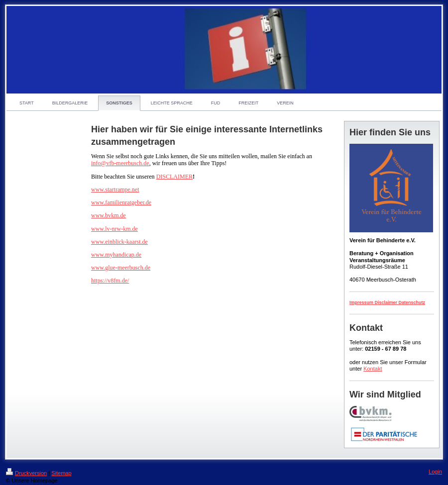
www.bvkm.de (109, 215)
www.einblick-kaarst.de (119, 242)
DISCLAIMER (174, 177)
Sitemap (61, 473)
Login (435, 472)
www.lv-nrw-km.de (114, 229)
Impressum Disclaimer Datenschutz (387, 302)
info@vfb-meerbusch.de (120, 163)
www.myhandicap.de (116, 255)
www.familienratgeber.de (121, 202)
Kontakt (373, 369)
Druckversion (26, 473)
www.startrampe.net (115, 190)
